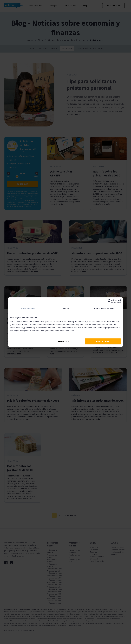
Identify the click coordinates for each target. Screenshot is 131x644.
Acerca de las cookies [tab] (104, 308)
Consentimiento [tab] (27, 308)
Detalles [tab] (65, 308)
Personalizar (65, 341)
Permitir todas (103, 341)
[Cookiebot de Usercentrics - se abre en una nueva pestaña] (110, 301)
